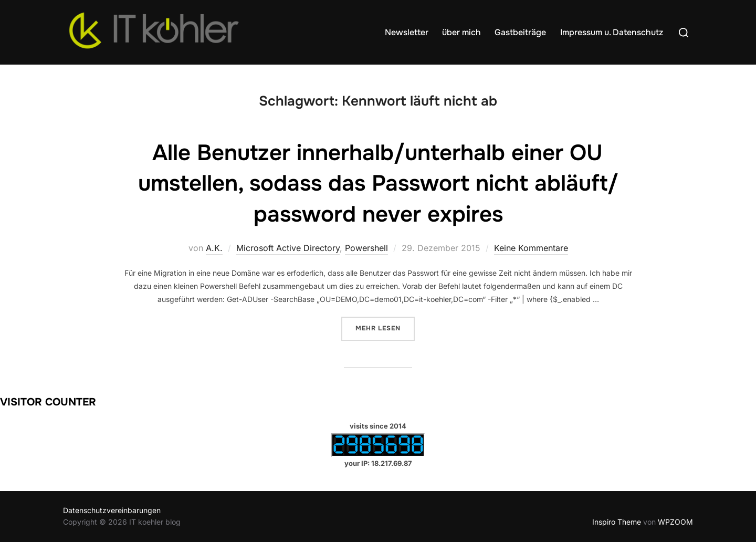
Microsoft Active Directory (288, 248)
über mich (461, 32)
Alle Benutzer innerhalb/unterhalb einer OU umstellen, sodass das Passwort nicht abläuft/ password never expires (378, 184)
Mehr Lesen (385, 327)
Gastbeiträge (520, 32)
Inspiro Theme (617, 522)
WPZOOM (675, 522)
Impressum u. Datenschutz (612, 32)
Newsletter (407, 32)
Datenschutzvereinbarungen (112, 510)
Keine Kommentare (531, 248)
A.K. (214, 248)
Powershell (366, 248)
